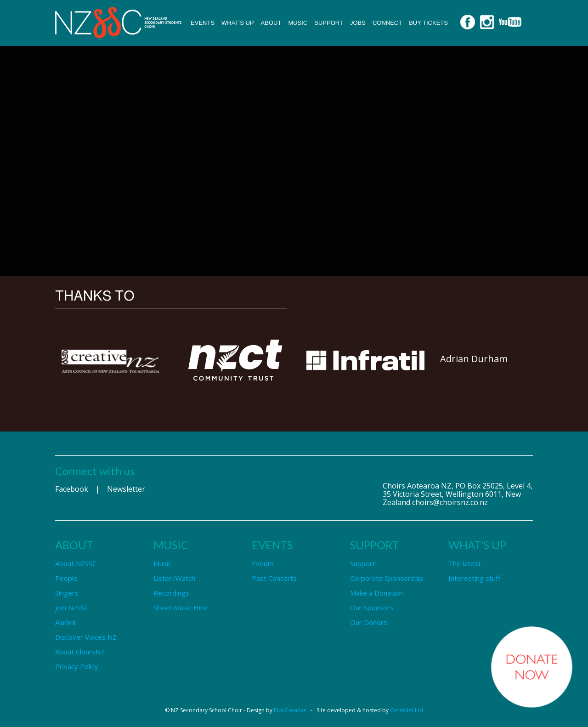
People (66, 578)
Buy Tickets (428, 23)
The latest (465, 563)
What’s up (238, 23)
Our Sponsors (372, 608)
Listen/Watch (174, 578)
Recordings (171, 593)
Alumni (65, 622)
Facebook (72, 489)
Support (329, 23)
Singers (67, 593)
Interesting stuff (474, 578)
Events (203, 23)
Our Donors (369, 622)
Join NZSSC (72, 608)
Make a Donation (376, 593)
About (271, 23)
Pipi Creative (290, 710)
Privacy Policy (77, 666)
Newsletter (126, 489)
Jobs (358, 23)
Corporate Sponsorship (387, 578)
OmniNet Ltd (407, 710)
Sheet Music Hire (180, 608)
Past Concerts (274, 578)
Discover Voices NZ (86, 637)
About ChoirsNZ (80, 652)
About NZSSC (76, 563)
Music (298, 23)
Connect (387, 23)
